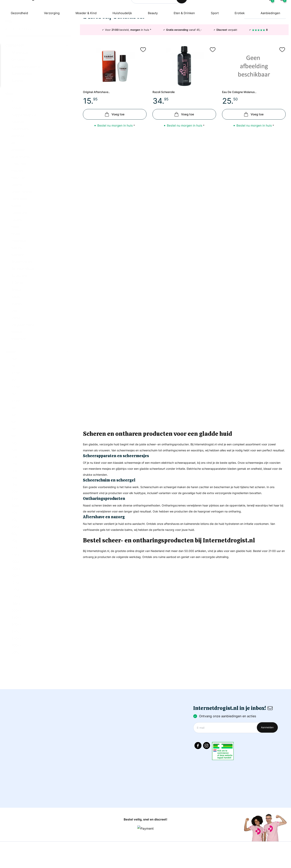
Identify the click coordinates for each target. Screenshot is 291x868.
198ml (18, 638)
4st (17, 442)
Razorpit (20, 289)
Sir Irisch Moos (25, 303)
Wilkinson (22, 373)
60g (17, 568)
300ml (19, 659)
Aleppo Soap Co (27, 149)
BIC (17, 177)
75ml (18, 589)
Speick (19, 324)
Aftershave (23, 87)
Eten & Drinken (185, 33)
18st (17, 519)
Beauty (153, 33)
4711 (17, 135)
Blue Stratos (23, 191)
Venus (19, 352)
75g (17, 582)
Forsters (20, 205)
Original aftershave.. (100, 131)
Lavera (19, 254)
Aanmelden (267, 734)
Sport (217, 33)
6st (16, 456)
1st (17, 400)
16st (17, 512)
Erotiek (243, 33)
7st (16, 463)
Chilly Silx (21, 198)
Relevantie (256, 53)
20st (17, 526)
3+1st (18, 421)
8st (17, 470)
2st (16, 414)
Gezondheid (16, 33)
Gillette (21, 219)
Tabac (19, 331)
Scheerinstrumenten (31, 101)
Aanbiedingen (274, 33)
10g (16, 477)
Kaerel (19, 240)
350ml (19, 673)
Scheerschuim (26, 108)
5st (16, 449)
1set (17, 393)
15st (17, 505)
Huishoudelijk (122, 33)
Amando (20, 156)
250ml (19, 652)
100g (18, 596)
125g (18, 617)
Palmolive (21, 275)
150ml (19, 631)
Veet (18, 345)
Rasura (19, 282)
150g (17, 624)
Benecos (20, 170)
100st (18, 610)
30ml (18, 540)
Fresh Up (21, 212)
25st (17, 533)
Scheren (21, 115)
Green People (24, 226)
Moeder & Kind (85, 33)
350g (18, 666)
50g (17, 554)
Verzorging (49, 33)
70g (17, 575)
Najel (18, 261)
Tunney (19, 338)
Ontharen (22, 94)
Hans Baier (22, 233)
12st (17, 491)
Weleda (20, 366)
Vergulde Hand (25, 359)
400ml (19, 680)
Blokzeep (21, 184)
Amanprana (22, 163)
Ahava (18, 142)
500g (18, 687)
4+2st (18, 435)
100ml (20, 603)
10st (17, 484)
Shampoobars (25, 296)
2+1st (18, 407)
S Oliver (20, 317)
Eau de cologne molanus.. (243, 131)
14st (17, 498)
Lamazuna (22, 247)
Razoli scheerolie (166, 131)
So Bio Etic (22, 310)
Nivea (18, 268)
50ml (19, 561)
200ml (20, 645)
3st (17, 428)
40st (17, 547)
